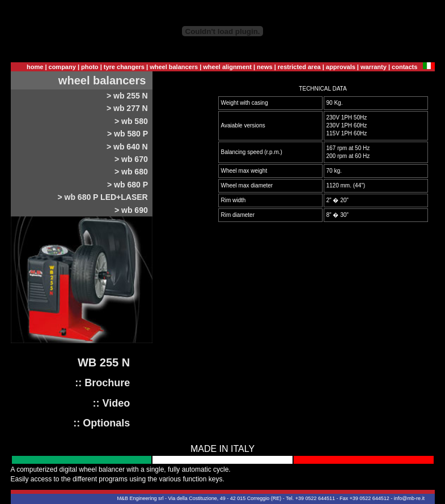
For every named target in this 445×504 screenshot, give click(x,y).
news (265, 67)
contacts (404, 67)
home (35, 67)
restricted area (299, 67)
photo (90, 67)
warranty (374, 67)
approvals (341, 67)
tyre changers (124, 67)
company (62, 67)
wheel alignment (227, 67)
